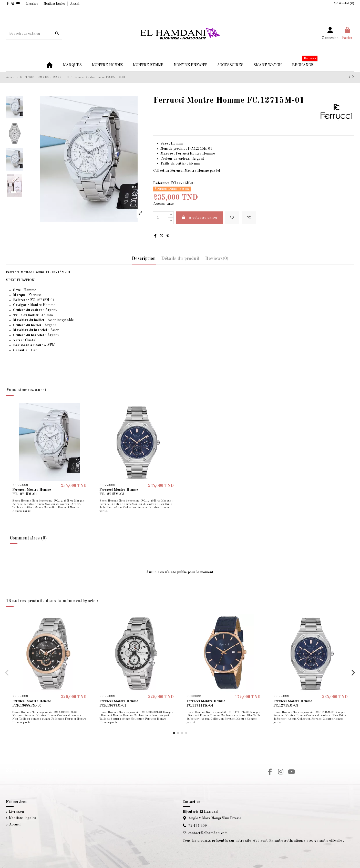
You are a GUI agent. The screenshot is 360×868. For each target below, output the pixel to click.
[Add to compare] (249, 218)
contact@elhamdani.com (208, 833)
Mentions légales (55, 4)
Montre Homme (34, 305)
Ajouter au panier (199, 217)
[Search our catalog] (57, 34)
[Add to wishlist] (232, 218)
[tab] (217, 260)
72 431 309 (198, 826)
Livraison (32, 4)
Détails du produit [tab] (180, 259)
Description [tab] (144, 259)
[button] (174, 733)
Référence (161, 183)
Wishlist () (344, 4)
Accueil (75, 4)
